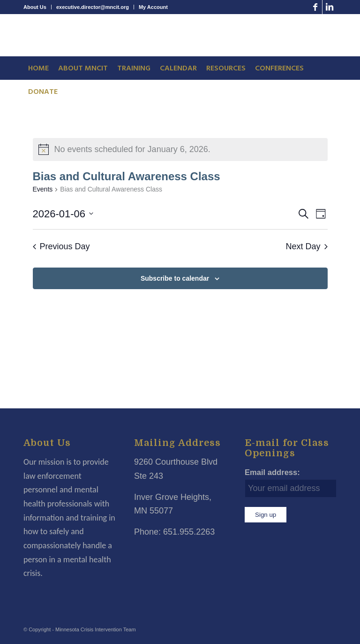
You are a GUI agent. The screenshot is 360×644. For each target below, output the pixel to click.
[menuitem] (37, 7)
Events (43, 189)
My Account (153, 7)
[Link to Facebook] (315, 7)
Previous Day (61, 246)
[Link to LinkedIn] (330, 7)
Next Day (306, 246)
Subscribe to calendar (175, 278)
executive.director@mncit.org (93, 7)
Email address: (272, 472)
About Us (35, 7)
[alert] (180, 149)
